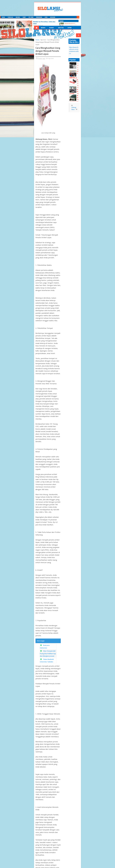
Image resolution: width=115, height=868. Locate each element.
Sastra (38, 28)
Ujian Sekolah (93, 79)
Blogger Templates (36, 863)
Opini (47, 28)
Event (29, 28)
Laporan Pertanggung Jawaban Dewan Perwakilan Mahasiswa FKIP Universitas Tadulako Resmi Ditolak (90, 76)
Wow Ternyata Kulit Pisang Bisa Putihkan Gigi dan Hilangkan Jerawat (43, 410)
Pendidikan (84, 28)
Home (15, 37)
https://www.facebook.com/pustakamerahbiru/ (90, 44)
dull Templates (25, 863)
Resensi (56, 28)
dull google (17, 865)
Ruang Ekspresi (69, 28)
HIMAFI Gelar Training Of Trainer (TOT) (93, 65)
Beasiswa (96, 28)
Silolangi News (89, 97)
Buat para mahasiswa (28, 407)
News (20, 28)
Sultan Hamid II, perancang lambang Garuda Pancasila (94, 58)
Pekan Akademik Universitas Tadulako (33, 414)
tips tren (21, 37)
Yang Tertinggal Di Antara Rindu (94, 88)
